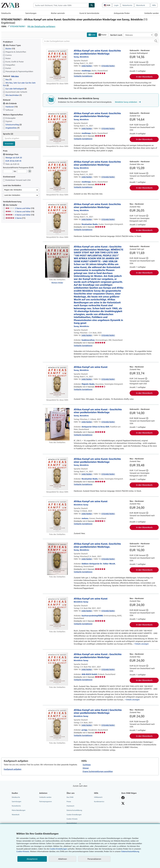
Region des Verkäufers (13, 190)
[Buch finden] (92, 5)
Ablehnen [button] (63, 859)
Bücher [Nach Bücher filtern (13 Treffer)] (9, 48)
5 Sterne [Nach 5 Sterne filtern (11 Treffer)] (15, 218)
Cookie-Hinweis (72, 819)
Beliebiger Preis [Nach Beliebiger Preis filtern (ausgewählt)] (11, 154)
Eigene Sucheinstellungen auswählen (98, 771)
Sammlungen (31, 13)
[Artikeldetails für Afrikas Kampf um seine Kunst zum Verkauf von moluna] (57, 516)
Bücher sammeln (58, 13)
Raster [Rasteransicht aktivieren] (103, 35)
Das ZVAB (70, 797)
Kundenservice (99, 801)
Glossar (86, 768)
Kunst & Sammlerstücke (89, 13)
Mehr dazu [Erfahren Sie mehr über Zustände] (15, 76)
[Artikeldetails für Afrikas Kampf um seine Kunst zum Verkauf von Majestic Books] (57, 382)
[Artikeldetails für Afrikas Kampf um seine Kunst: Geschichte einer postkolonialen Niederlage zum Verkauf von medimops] (57, 65)
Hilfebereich (98, 797)
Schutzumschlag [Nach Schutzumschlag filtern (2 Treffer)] (12, 124)
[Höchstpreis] (22, 171)
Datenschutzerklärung (74, 810)
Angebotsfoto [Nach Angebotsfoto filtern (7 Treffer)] (11, 128)
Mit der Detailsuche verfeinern (41, 26)
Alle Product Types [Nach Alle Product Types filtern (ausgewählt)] (12, 45)
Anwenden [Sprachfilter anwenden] (9, 144)
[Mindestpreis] (8, 171)
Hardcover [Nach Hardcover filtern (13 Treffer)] (10, 107)
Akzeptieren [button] (32, 859)
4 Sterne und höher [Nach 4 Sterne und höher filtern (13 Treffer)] (20, 215)
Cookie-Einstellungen (58, 849)
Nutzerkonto (127, 5)
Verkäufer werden (151, 13)
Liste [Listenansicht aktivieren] (92, 35)
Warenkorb (16, 815)
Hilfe (154, 5)
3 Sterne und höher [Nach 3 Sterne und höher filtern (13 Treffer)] (20, 211)
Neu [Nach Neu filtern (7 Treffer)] (7, 79)
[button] (156, 41)
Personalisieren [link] (94, 859)
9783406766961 (18, 26)
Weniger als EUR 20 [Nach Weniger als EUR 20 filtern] (13, 158)
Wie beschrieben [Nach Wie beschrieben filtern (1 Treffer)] (12, 95)
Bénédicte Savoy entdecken (128, 102)
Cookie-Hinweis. (23, 851)
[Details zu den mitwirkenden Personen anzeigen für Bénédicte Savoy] (81, 57)
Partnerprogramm (46, 801)
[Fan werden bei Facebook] (123, 798)
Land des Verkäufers (12, 195)
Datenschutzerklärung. (130, 851)
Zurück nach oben (80, 786)
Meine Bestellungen (19, 810)
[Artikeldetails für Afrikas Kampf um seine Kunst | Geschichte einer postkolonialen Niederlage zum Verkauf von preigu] (57, 725)
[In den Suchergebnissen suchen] (101, 41)
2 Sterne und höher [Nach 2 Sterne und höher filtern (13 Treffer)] (20, 208)
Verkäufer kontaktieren (83, 76)
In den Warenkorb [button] (144, 77)
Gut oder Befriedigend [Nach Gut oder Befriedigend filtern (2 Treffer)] (15, 89)
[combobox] (61, 5)
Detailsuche (6, 13)
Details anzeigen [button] (142, 644)
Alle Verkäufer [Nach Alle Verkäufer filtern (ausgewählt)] (12, 205)
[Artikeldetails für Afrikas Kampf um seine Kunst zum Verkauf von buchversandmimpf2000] (57, 613)
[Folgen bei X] (123, 804)
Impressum (70, 806)
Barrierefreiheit (72, 823)
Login (116, 5)
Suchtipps (87, 765)
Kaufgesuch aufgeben (13, 769)
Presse (69, 801)
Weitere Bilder (57, 283)
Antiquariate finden (122, 13)
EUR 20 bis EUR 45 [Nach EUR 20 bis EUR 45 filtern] (12, 161)
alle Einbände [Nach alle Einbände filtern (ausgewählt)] (10, 103)
